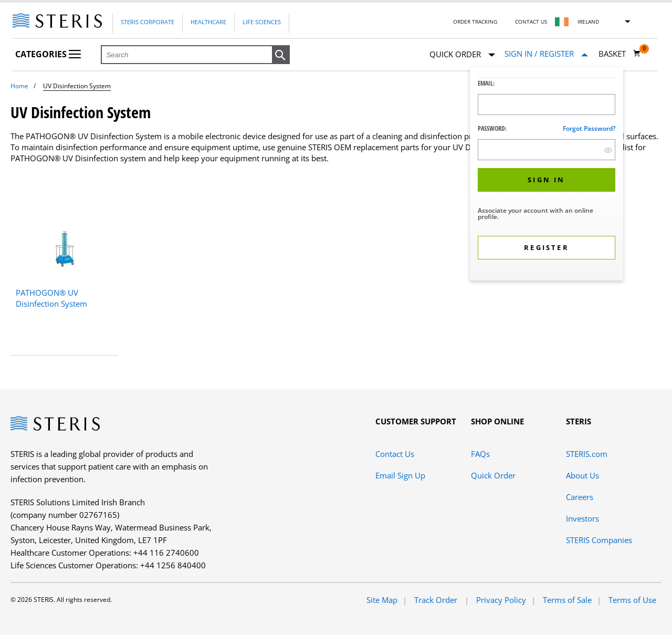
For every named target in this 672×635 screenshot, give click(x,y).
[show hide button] (608, 150)
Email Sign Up (400, 475)
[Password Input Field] (547, 150)
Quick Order (462, 55)
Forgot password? (589, 128)
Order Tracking (475, 22)
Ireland (588, 22)
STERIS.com (587, 454)
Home (19, 86)
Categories (48, 54)
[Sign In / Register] (546, 54)
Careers (580, 497)
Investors (582, 518)
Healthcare (208, 22)
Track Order (437, 600)
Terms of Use (632, 600)
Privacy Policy (501, 600)
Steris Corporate (148, 22)
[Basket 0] (620, 54)
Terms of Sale (567, 600)
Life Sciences (262, 22)
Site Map (382, 600)
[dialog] (547, 175)
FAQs (480, 454)
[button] (281, 55)
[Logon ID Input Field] (547, 105)
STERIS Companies (599, 540)
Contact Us (531, 22)
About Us (582, 475)
